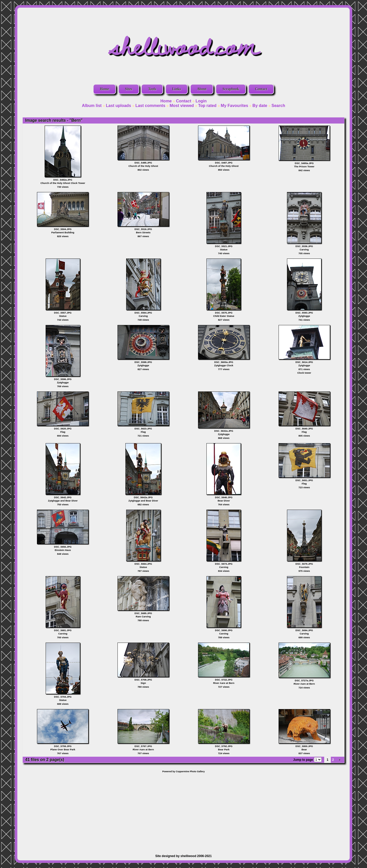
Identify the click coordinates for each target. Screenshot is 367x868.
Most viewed (182, 106)
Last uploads (119, 106)
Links (177, 89)
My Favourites (234, 106)
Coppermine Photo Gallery (190, 771)
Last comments (150, 106)
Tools (152, 89)
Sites (129, 89)
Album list (92, 106)
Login (201, 101)
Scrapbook (231, 89)
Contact (261, 89)
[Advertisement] (183, 811)
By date (260, 106)
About (202, 89)
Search (278, 106)
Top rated (207, 106)
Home (104, 89)
